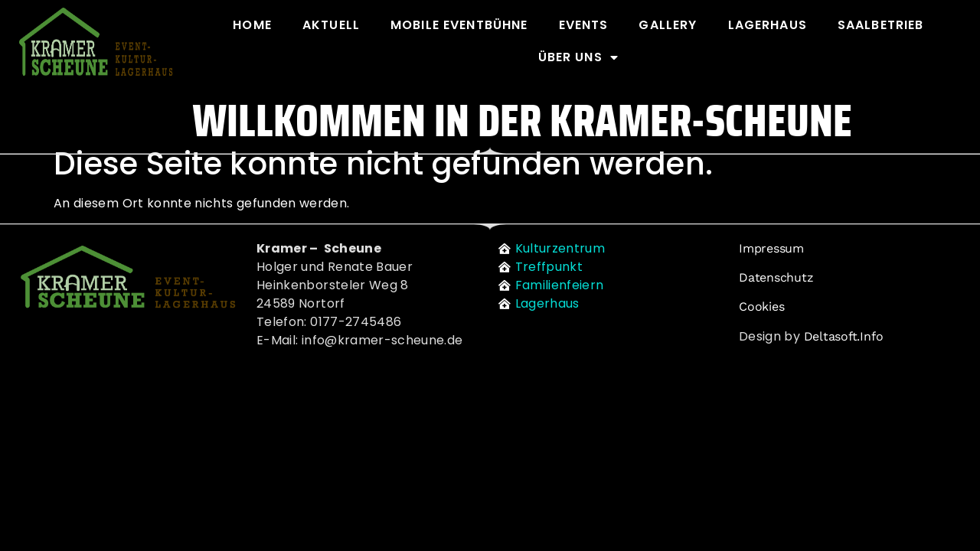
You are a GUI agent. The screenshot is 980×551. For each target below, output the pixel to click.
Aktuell (331, 25)
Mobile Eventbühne (459, 25)
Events (584, 25)
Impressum (771, 248)
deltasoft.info (844, 336)
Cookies (761, 306)
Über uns (578, 57)
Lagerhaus (768, 25)
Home (252, 25)
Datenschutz (776, 277)
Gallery (668, 25)
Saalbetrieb (881, 25)
